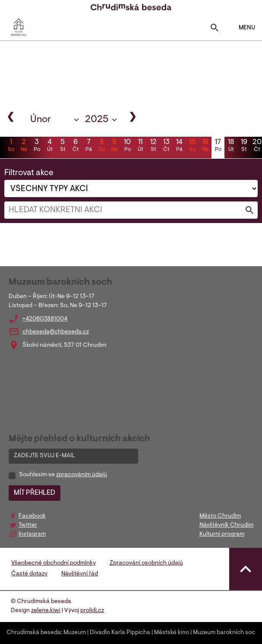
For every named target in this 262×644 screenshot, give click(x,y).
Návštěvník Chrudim (226, 525)
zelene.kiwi (46, 611)
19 (244, 146)
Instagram (32, 534)
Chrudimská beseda (34, 633)
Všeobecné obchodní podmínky (54, 563)
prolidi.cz (92, 611)
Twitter (28, 525)
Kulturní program (222, 534)
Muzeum (75, 633)
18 (231, 146)
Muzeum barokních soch (226, 633)
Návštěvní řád (80, 574)
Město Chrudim (220, 516)
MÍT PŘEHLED (35, 493)
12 (153, 146)
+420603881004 (45, 319)
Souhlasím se (63, 475)
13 (166, 146)
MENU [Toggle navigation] (241, 28)
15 (192, 146)
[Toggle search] (215, 30)
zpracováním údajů (82, 475)
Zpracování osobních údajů (146, 563)
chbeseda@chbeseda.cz (56, 332)
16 (205, 146)
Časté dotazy (29, 574)
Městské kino (172, 633)
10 (127, 146)
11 (140, 146)
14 (179, 146)
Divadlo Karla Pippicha (120, 633)
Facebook (32, 516)
